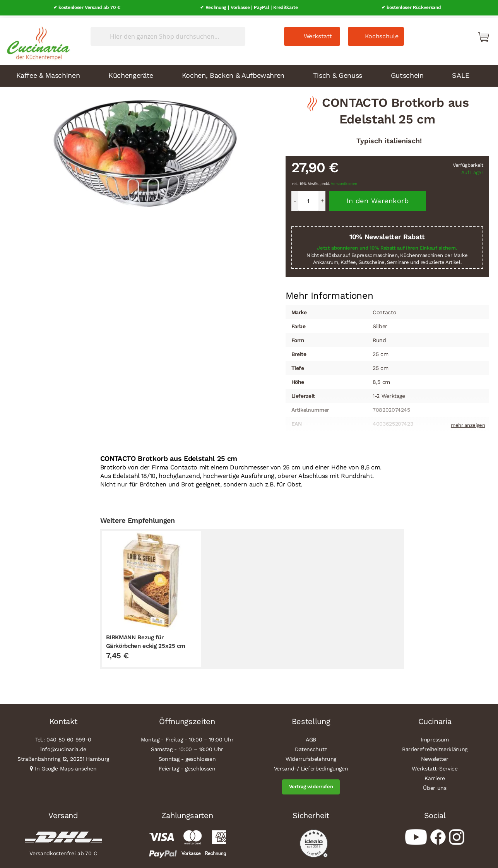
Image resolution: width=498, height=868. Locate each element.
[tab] (329, 293)
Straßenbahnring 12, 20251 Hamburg (63, 756)
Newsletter (435, 756)
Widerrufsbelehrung (311, 756)
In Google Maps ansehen (66, 766)
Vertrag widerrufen (311, 784)
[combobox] (168, 34)
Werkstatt (318, 33)
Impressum (435, 737)
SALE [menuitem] (461, 72)
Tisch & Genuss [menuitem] (338, 72)
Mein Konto (450, 34)
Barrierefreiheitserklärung (435, 746)
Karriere (435, 776)
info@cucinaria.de (63, 746)
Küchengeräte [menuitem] (131, 72)
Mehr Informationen (329, 292)
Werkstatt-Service (435, 766)
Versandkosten (344, 181)
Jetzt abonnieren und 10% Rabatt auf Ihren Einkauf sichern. (387, 245)
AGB (311, 737)
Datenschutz (311, 746)
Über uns (435, 785)
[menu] (249, 73)
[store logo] (36, 39)
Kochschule (382, 33)
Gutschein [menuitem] (407, 72)
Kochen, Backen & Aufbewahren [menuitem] (233, 72)
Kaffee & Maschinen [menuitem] (48, 72)
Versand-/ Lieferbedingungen (311, 766)
